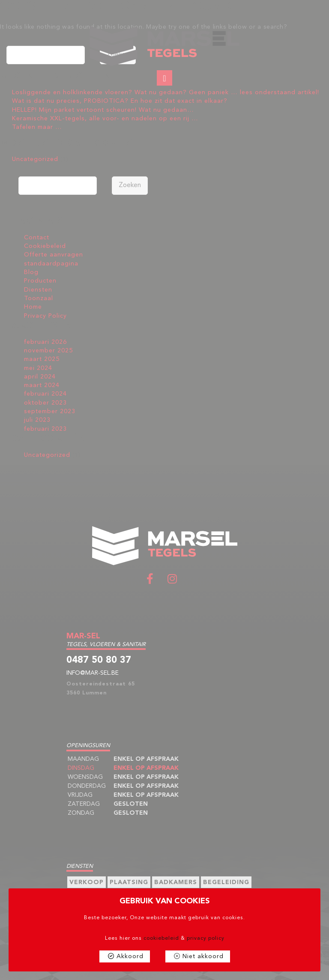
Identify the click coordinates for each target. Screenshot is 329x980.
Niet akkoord (203, 956)
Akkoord (130, 956)
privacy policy (206, 938)
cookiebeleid (161, 938)
